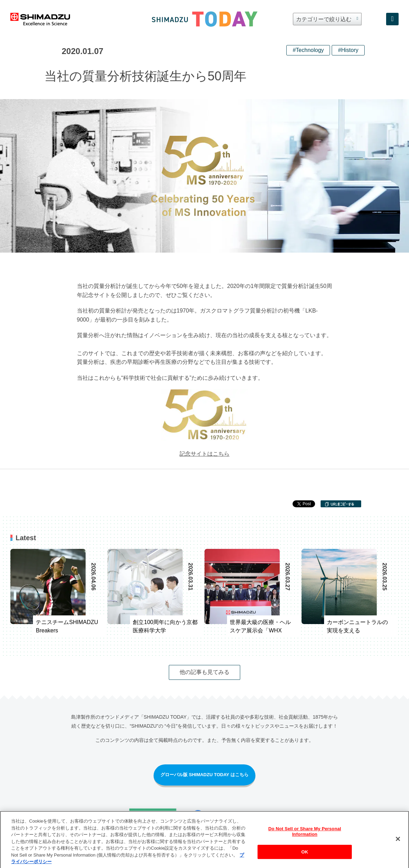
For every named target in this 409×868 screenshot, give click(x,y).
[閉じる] (398, 843)
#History (348, 50)
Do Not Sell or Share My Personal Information (305, 836)
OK (305, 856)
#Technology (308, 50)
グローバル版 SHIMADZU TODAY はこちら (204, 775)
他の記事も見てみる (204, 672)
